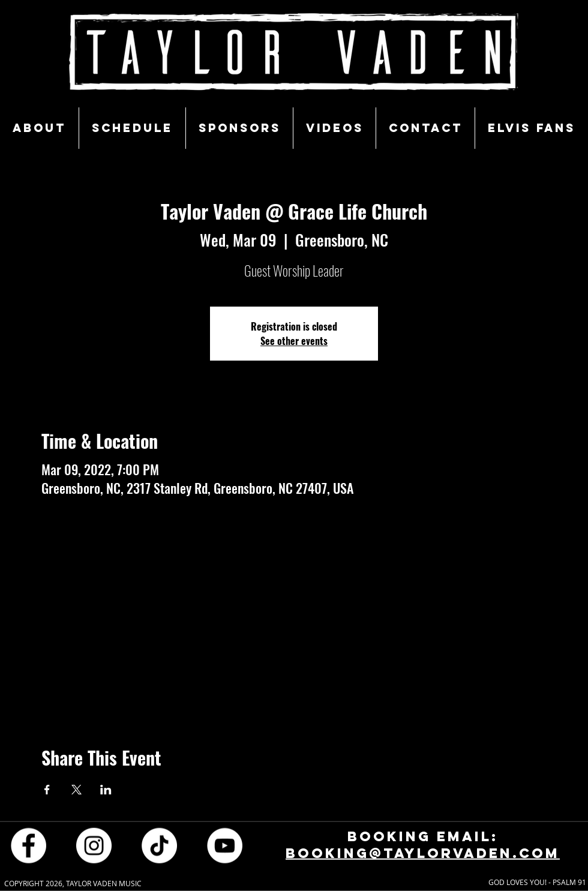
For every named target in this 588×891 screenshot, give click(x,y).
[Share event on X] (76, 790)
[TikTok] (159, 845)
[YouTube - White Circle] (225, 845)
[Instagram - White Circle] (94, 845)
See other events (294, 341)
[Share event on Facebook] (47, 790)
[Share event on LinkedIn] (106, 790)
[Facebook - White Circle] (28, 845)
